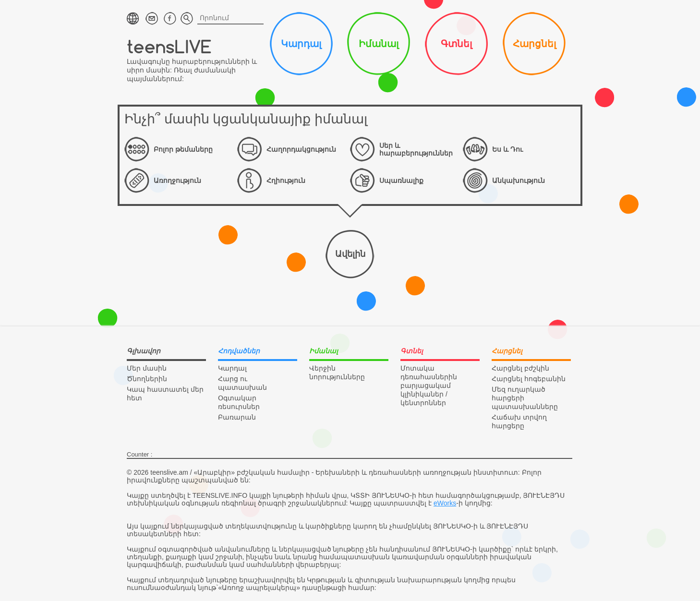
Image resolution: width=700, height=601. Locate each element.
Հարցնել (534, 44)
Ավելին (350, 254)
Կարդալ (301, 44)
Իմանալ (379, 44)
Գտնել (456, 44)
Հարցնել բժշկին (520, 368)
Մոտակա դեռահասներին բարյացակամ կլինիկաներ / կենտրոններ (429, 385)
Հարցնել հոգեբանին (529, 379)
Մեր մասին (147, 368)
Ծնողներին (147, 379)
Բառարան (237, 417)
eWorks (445, 503)
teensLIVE (169, 46)
